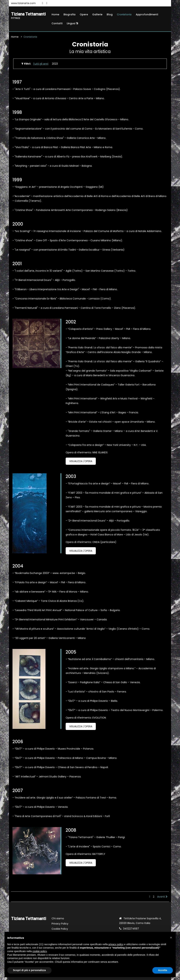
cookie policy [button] (40, 951)
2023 (55, 64)
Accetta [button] (163, 970)
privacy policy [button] (116, 944)
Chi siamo (58, 918)
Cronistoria (124, 14)
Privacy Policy (60, 924)
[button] (171, 938)
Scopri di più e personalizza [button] (29, 970)
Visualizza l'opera (81, 461)
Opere (84, 14)
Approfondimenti (147, 14)
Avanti (162, 897)
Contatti (57, 23)
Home (55, 14)
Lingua (72, 23)
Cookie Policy (60, 929)
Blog (110, 14)
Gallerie (97, 14)
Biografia (69, 14)
